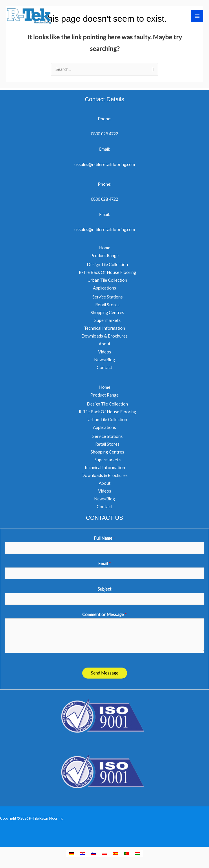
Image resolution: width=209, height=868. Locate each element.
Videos (105, 352)
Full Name (104, 538)
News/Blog (104, 360)
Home (105, 248)
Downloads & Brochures (104, 336)
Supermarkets (108, 320)
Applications (104, 288)
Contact (104, 367)
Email (104, 564)
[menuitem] (71, 854)
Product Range (104, 256)
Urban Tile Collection (107, 280)
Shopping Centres (107, 313)
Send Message (105, 673)
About (105, 344)
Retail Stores (107, 305)
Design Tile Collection (107, 265)
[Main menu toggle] (197, 16)
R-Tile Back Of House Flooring (107, 272)
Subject (104, 589)
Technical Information (104, 328)
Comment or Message (104, 614)
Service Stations (108, 297)
